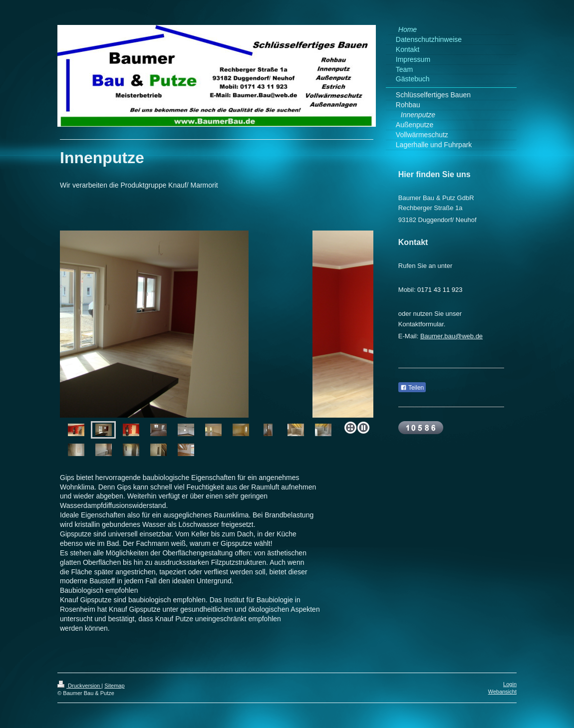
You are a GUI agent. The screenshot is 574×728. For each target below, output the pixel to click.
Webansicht (502, 692)
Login (510, 684)
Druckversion (79, 686)
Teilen (412, 388)
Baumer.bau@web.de (451, 336)
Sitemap (114, 686)
